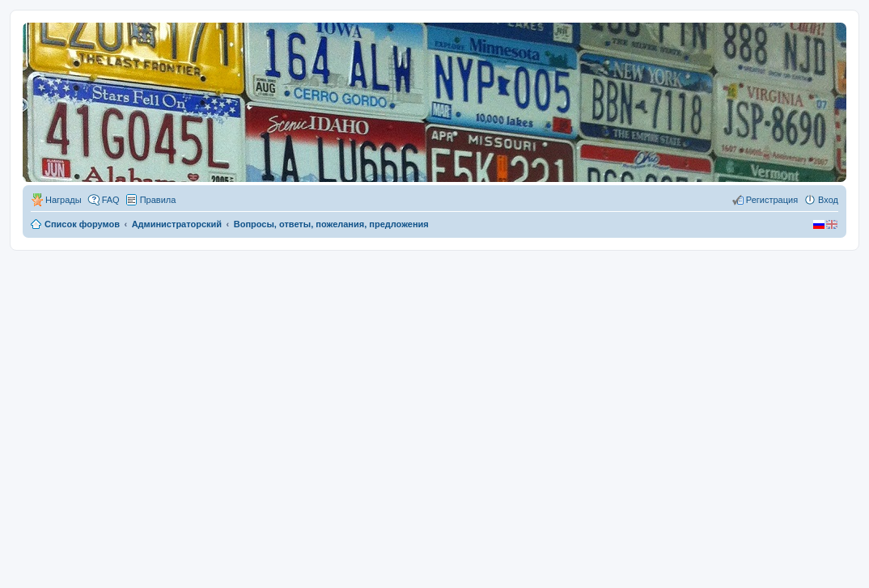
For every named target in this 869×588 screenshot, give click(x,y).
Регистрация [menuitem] (772, 200)
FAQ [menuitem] (111, 200)
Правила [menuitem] (158, 200)
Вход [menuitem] (828, 200)
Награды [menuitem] (64, 200)
